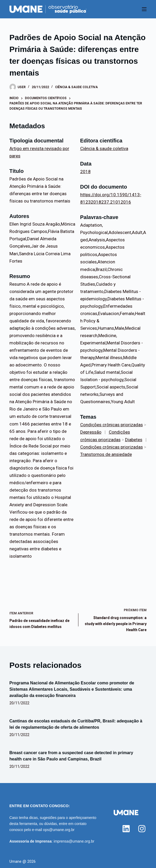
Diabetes (134, 440)
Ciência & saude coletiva (76, 87)
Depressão (91, 432)
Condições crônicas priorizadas (112, 425)
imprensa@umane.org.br (74, 841)
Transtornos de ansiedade (106, 454)
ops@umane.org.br (59, 830)
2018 (85, 172)
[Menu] (144, 9)
